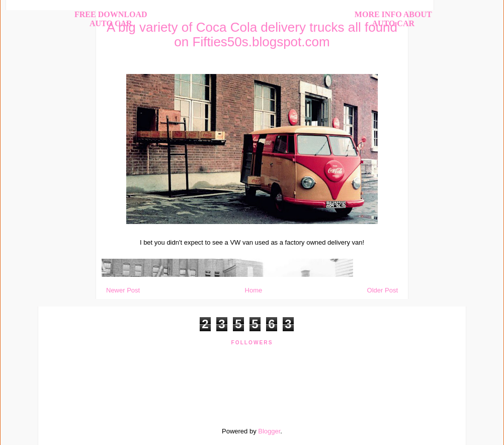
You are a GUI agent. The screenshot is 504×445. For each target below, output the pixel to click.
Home (254, 290)
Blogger (269, 431)
